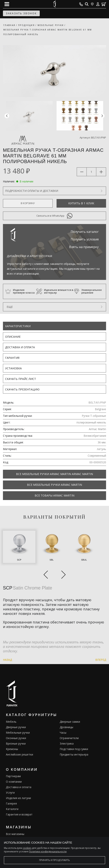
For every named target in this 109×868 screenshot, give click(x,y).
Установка (13, 368)
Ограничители (69, 738)
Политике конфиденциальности (48, 851)
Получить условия (85, 239)
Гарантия (12, 358)
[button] (102, 116)
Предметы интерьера (74, 754)
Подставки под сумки (74, 749)
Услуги (10, 793)
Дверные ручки (16, 727)
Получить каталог (85, 232)
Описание (13, 337)
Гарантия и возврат (19, 814)
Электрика (67, 743)
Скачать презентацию (22, 389)
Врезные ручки (16, 743)
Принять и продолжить (54, 860)
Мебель (11, 722)
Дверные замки (70, 722)
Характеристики (18, 326)
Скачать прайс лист (21, 379)
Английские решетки (19, 754)
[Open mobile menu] (7, 4)
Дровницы (66, 727)
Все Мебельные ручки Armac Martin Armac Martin (54, 474)
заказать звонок (21, 13)
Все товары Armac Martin (54, 495)
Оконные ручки (16, 738)
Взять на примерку (84, 247)
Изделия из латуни (18, 798)
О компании (14, 782)
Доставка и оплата (20, 347)
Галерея (11, 803)
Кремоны (12, 749)
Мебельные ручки (18, 733)
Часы (63, 733)
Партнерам (13, 776)
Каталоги (12, 809)
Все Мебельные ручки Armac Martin (54, 485)
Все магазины (15, 834)
